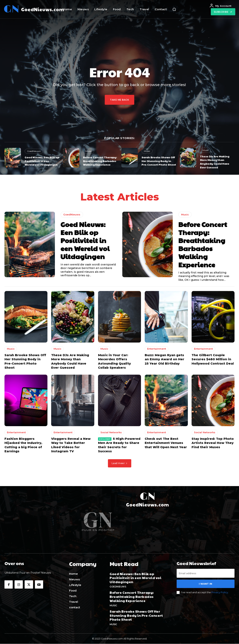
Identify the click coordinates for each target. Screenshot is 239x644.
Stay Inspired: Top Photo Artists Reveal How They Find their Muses (213, 444)
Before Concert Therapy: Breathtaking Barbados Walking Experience (100, 161)
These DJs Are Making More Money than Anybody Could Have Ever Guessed (215, 162)
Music (89, 151)
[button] (174, 9)
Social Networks (111, 434)
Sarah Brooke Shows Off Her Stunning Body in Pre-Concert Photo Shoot (159, 161)
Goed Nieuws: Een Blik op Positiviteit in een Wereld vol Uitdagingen (42, 161)
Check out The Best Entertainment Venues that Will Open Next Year (166, 444)
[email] (206, 574)
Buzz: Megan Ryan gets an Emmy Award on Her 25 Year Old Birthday (164, 361)
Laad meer (120, 464)
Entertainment (157, 350)
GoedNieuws (34, 151)
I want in (205, 585)
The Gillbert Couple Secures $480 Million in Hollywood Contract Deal (213, 361)
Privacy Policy (220, 593)
